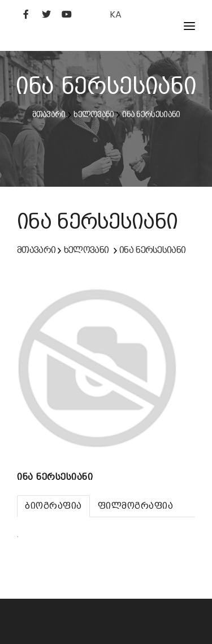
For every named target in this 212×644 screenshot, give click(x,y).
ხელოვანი (94, 114)
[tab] (53, 506)
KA (116, 14)
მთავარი (49, 114)
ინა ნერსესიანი (151, 114)
